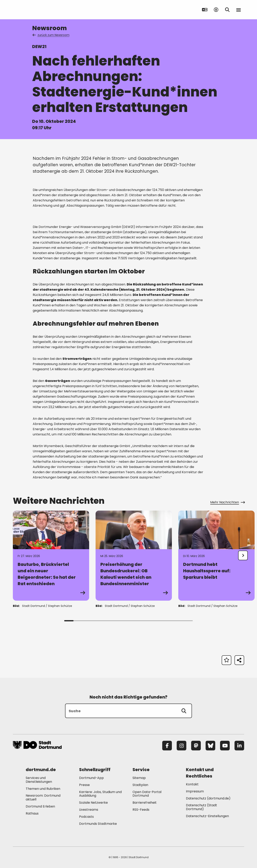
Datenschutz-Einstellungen (207, 816)
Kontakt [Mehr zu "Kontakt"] (192, 784)
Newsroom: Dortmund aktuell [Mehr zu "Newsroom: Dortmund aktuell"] (43, 797)
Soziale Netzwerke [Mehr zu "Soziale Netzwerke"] (93, 803)
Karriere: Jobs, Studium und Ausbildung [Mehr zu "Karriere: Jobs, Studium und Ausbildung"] (100, 794)
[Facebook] (167, 746)
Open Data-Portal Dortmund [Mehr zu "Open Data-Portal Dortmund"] (147, 794)
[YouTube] (225, 746)
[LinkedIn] (239, 746)
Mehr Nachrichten (227, 502)
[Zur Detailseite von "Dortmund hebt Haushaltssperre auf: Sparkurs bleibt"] (216, 556)
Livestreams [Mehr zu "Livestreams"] (89, 810)
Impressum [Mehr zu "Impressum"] (195, 791)
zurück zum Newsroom (51, 35)
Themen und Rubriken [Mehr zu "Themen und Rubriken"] (43, 789)
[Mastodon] (196, 746)
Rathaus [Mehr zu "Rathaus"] (32, 813)
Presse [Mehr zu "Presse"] (84, 785)
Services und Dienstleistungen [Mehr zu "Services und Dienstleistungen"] (39, 780)
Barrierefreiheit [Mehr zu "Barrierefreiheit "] (145, 803)
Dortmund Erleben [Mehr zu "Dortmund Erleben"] (40, 806)
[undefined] (243, 555)
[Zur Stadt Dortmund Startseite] (38, 10)
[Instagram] (182, 746)
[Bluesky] (210, 746)
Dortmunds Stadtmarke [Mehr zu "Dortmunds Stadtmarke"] (98, 824)
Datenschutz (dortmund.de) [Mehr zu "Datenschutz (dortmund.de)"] (208, 798)
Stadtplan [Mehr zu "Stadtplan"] (140, 785)
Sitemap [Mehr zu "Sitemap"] (139, 778)
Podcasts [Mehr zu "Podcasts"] (86, 817)
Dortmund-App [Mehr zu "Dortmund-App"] (91, 778)
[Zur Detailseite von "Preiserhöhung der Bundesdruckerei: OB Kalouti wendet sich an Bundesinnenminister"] (134, 556)
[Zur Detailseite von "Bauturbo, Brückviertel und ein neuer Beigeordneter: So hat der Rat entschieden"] (51, 556)
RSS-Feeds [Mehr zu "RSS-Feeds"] (141, 810)
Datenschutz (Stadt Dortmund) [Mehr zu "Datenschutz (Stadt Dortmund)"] (201, 807)
